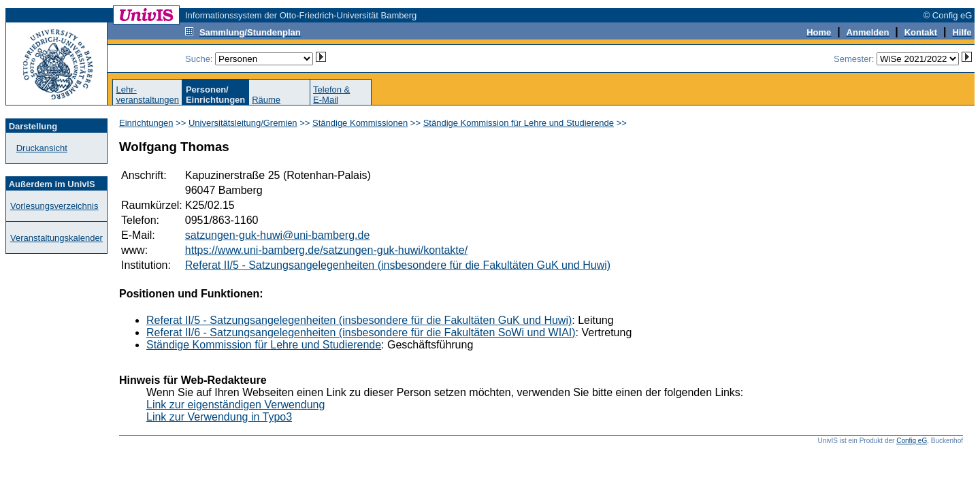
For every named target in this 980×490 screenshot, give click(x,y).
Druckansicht (42, 148)
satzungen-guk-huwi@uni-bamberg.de (278, 235)
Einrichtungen (146, 123)
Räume (266, 100)
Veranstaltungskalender (56, 238)
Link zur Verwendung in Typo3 (219, 417)
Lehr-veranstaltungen (147, 95)
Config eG (912, 441)
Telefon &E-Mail (331, 95)
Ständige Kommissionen (360, 123)
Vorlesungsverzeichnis (54, 206)
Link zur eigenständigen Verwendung (235, 405)
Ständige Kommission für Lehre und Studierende (519, 123)
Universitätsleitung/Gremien (243, 123)
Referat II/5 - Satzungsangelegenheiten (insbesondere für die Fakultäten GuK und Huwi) (398, 265)
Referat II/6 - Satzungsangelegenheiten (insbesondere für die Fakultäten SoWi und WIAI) (361, 332)
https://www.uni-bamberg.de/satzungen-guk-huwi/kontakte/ (326, 250)
